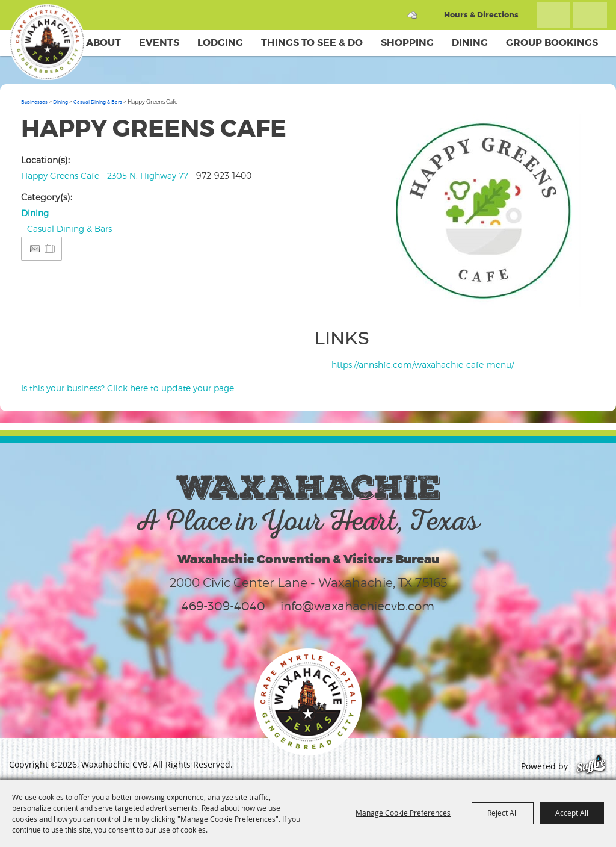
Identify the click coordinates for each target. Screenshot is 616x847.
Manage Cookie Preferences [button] (403, 813)
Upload (574, 299)
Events (159, 42)
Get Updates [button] (590, 15)
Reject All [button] (503, 813)
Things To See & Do (312, 42)
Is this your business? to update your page (128, 388)
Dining (470, 42)
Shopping (407, 42)
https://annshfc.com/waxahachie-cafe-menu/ (423, 365)
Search (553, 15)
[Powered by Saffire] (591, 766)
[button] (496, 214)
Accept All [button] (572, 813)
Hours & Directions (481, 15)
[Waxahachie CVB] (47, 42)
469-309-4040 (223, 606)
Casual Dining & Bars (98, 102)
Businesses (34, 102)
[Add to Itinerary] (50, 248)
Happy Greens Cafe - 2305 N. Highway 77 (105, 175)
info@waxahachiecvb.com (357, 606)
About (103, 42)
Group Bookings (552, 42)
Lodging (220, 42)
